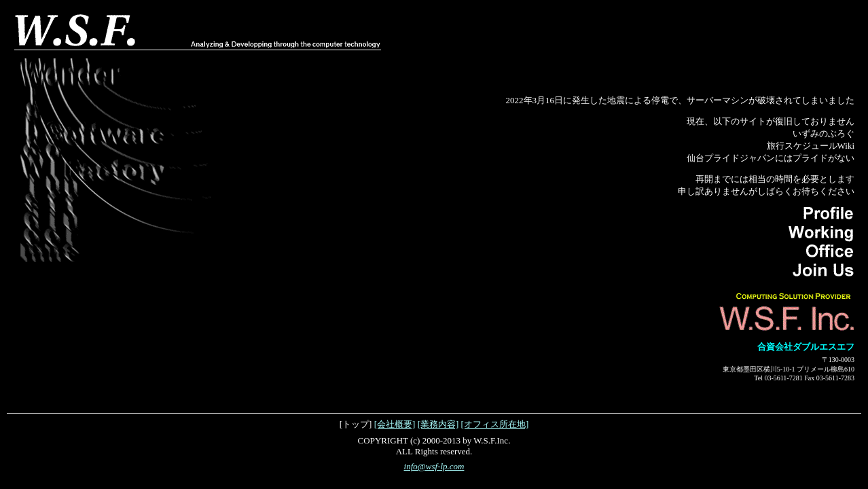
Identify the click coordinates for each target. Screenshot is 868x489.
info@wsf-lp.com (434, 466)
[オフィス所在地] (495, 424)
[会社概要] (395, 424)
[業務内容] (438, 424)
